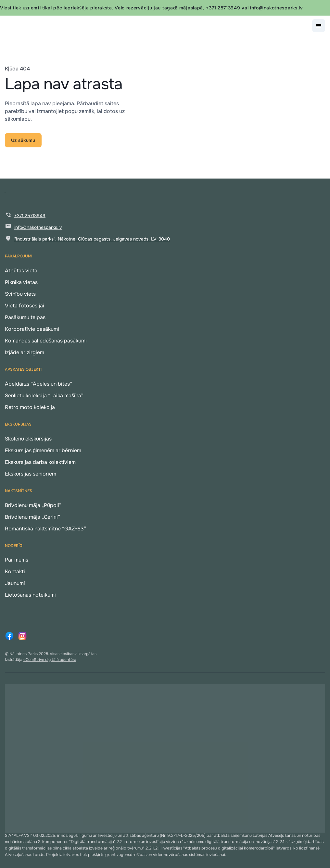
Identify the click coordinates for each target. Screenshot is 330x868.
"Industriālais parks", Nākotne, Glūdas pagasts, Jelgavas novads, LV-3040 (92, 239)
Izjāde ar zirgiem (25, 352)
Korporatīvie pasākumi (32, 329)
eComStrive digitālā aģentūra (50, 660)
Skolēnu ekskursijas (28, 439)
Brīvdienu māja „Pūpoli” (33, 505)
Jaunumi (15, 583)
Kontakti (15, 571)
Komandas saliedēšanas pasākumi (46, 341)
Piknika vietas (21, 282)
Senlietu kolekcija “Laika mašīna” (44, 396)
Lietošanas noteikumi (30, 595)
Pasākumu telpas (25, 317)
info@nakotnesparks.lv (38, 227)
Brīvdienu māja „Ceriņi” (32, 517)
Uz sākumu (23, 140)
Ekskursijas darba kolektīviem (40, 462)
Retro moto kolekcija (30, 407)
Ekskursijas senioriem (31, 474)
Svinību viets (20, 294)
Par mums (17, 560)
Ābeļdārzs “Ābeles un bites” (38, 384)
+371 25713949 (30, 216)
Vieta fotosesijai (25, 306)
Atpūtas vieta (21, 271)
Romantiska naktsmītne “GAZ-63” (45, 529)
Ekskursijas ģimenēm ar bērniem (43, 450)
